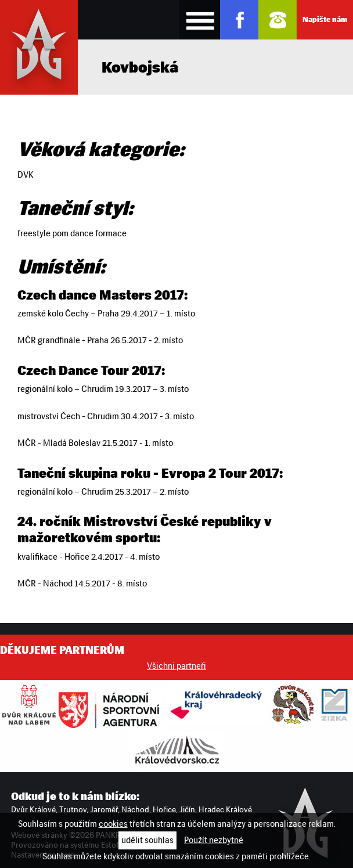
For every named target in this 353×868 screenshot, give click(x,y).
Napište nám (325, 19)
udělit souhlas (147, 840)
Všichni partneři (176, 666)
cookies (113, 824)
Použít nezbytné (214, 840)
